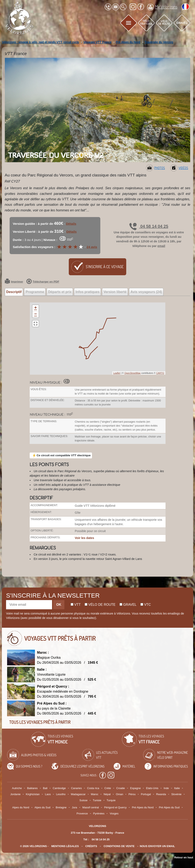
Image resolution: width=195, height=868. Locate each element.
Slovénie (176, 794)
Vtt (76, 605)
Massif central (91, 807)
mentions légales (65, 846)
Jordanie (15, 794)
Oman (119, 794)
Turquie (111, 800)
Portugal (146, 794)
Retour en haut (184, 857)
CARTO (160, 373)
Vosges (114, 813)
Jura (75, 807)
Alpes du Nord (21, 807)
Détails (71, 224)
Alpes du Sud (42, 807)
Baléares (32, 788)
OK (59, 605)
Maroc (95, 794)
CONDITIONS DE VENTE (119, 846)
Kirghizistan (33, 794)
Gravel (128, 605)
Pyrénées (99, 813)
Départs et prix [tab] (60, 292)
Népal (107, 794)
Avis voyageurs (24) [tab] (146, 292)
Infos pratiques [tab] (87, 292)
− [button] (35, 314)
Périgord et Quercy (115, 807)
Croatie (120, 788)
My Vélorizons (162, 7)
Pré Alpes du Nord (143, 807)
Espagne (136, 788)
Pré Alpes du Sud (169, 807)
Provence (82, 813)
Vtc (146, 605)
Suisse (83, 800)
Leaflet (117, 373)
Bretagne (61, 807)
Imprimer (14, 282)
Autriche (17, 788)
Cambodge (59, 788)
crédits (91, 846)
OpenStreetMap (133, 373)
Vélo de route (100, 605)
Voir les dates (85, 538)
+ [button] (35, 308)
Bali (45, 788)
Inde (166, 788)
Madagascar (78, 794)
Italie (177, 788)
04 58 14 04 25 (149, 226)
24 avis (92, 247)
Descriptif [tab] (14, 292)
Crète (108, 788)
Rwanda (161, 794)
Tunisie (97, 800)
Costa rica (93, 788)
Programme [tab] (35, 292)
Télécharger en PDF (43, 282)
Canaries (76, 788)
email (161, 246)
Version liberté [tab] (115, 292)
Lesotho (61, 794)
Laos (48, 794)
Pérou (132, 794)
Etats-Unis (152, 788)
